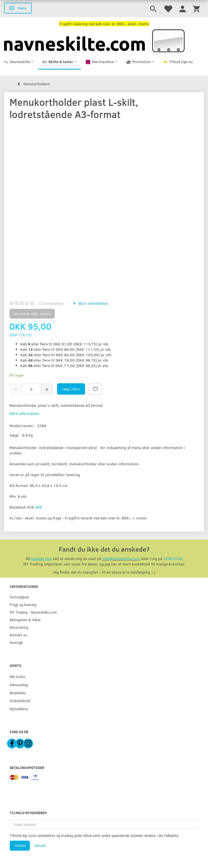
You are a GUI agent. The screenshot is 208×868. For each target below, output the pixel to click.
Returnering (19, 627)
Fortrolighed (19, 597)
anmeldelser (51, 303)
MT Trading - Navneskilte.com (33, 612)
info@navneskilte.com (121, 559)
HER (38, 507)
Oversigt (16, 642)
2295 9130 (173, 559)
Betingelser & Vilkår (25, 620)
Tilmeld (20, 846)
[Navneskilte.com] (94, 40)
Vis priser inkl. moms (32, 314)
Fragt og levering (23, 605)
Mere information (24, 413)
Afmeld (40, 846)
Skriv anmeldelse (92, 303)
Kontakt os (18, 635)
